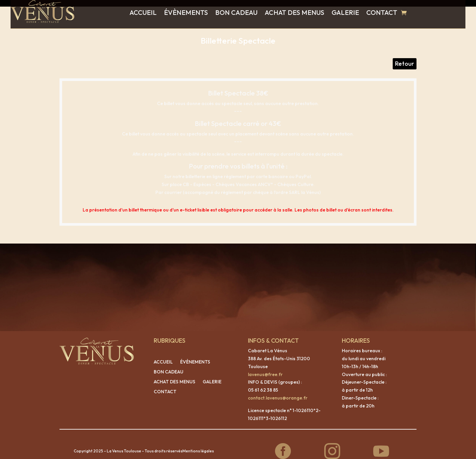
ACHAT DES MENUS (295, 12)
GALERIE (345, 12)
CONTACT (382, 12)
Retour (405, 57)
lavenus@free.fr (265, 368)
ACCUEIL (143, 12)
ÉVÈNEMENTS (186, 12)
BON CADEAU (236, 12)
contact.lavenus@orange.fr (278, 391)
